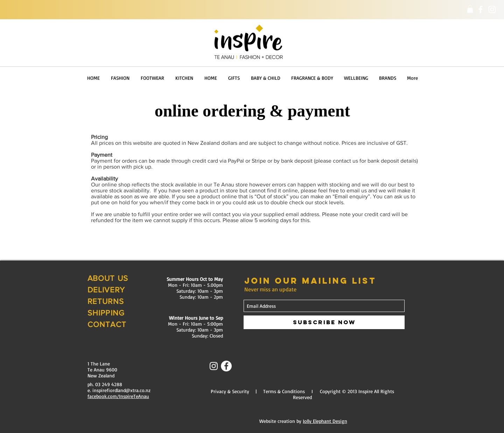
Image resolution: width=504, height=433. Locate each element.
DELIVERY (106, 290)
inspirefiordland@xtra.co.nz (121, 390)
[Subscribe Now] (324, 322)
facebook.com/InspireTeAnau (118, 396)
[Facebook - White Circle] (226, 366)
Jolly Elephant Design (325, 421)
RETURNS (106, 301)
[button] (470, 9)
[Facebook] (481, 9)
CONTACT (107, 324)
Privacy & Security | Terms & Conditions (258, 391)
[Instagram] (492, 9)
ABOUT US (108, 278)
